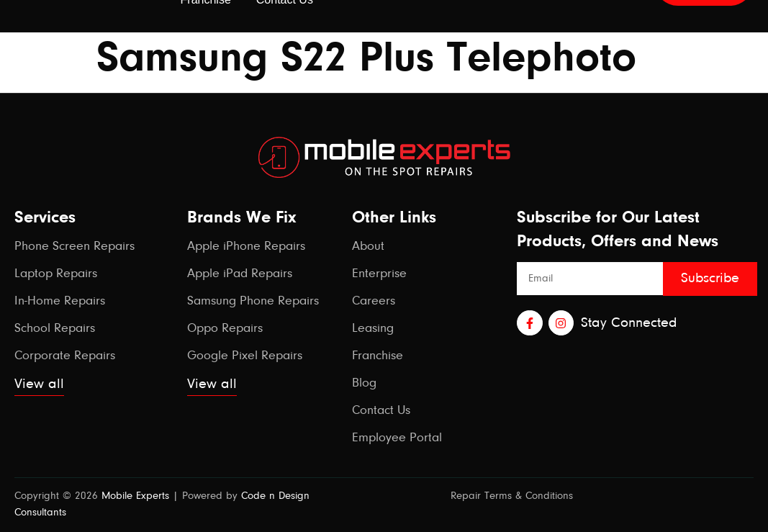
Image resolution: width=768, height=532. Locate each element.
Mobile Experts (135, 496)
